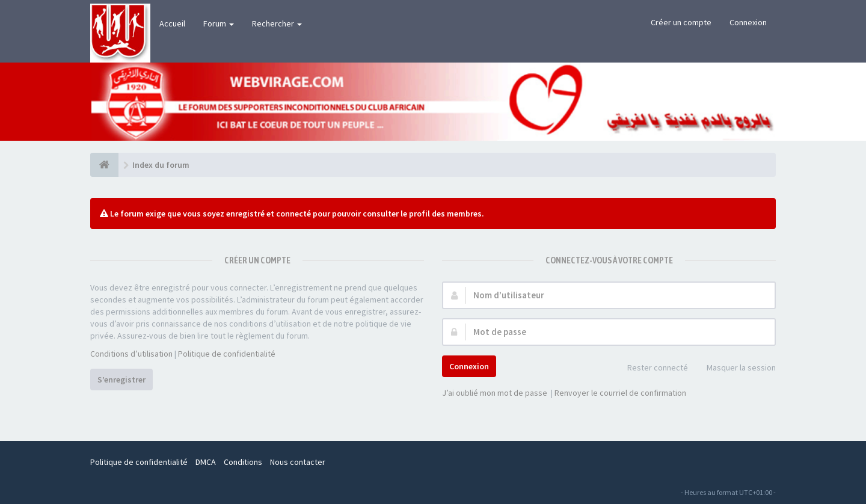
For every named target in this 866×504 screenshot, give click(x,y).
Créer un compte (681, 22)
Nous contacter (298, 462)
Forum (219, 23)
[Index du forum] (104, 165)
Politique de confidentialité (227, 354)
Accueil (172, 23)
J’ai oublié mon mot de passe (495, 393)
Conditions (243, 462)
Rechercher (277, 23)
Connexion (748, 22)
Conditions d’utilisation (131, 354)
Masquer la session (735, 368)
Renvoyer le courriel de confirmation (620, 393)
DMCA (206, 462)
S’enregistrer (121, 380)
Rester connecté (651, 368)
